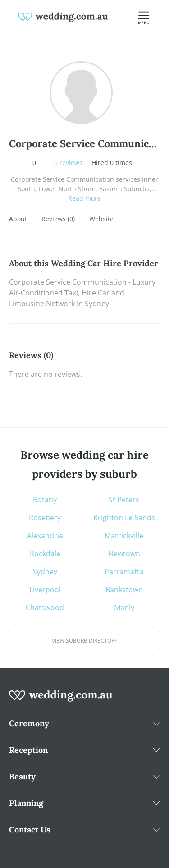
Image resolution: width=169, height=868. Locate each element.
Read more (84, 198)
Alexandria (45, 536)
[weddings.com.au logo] (63, 16)
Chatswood (45, 608)
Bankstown (124, 590)
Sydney (45, 572)
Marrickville (124, 536)
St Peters (124, 500)
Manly (124, 608)
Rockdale (45, 554)
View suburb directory (85, 641)
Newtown (124, 554)
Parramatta (124, 572)
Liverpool (45, 590)
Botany (45, 500)
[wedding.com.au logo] (61, 700)
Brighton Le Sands (124, 518)
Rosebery (45, 518)
